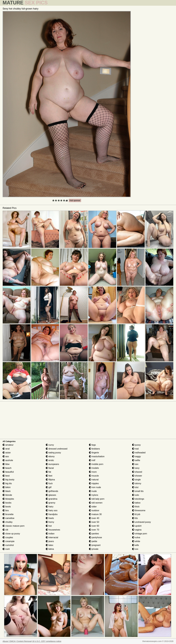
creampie (9, 541)
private (94, 549)
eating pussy (53, 453)
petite (93, 541)
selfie (136, 460)
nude (93, 491)
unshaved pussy (141, 522)
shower (137, 476)
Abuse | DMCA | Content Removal (17, 641)
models (94, 468)
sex (135, 464)
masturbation (97, 456)
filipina (50, 480)
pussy (136, 445)
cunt (6, 549)
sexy (136, 468)
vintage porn (140, 534)
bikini (7, 487)
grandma (52, 499)
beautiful (8, 472)
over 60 (94, 526)
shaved (137, 472)
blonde (7, 495)
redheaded (139, 453)
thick (136, 507)
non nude (95, 487)
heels (50, 518)
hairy (50, 507)
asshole (8, 460)
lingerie (94, 453)
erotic (50, 460)
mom (93, 472)
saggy (136, 456)
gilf (49, 487)
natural (94, 480)
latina (50, 549)
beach (7, 468)
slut (135, 487)
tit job (136, 514)
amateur (8, 445)
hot (49, 526)
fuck (49, 483)
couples (8, 537)
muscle (94, 476)
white (136, 541)
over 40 (94, 518)
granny (51, 503)
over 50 (94, 522)
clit (5, 530)
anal (6, 449)
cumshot (8, 545)
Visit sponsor (75, 200)
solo (136, 495)
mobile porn (96, 464)
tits (135, 518)
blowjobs (8, 499)
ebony (50, 456)
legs (92, 445)
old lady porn (97, 499)
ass (6, 456)
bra (6, 510)
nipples (94, 483)
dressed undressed (57, 449)
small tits (138, 491)
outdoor (94, 510)
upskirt (137, 526)
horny (50, 522)
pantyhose (95, 537)
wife (136, 545)
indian (50, 534)
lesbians (94, 449)
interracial (52, 537)
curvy (50, 445)
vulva (136, 537)
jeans (50, 541)
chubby (8, 522)
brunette (8, 514)
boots (7, 507)
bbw (6, 464)
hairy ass (52, 510)
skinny (137, 483)
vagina (137, 530)
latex (50, 545)
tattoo (136, 503)
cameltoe (8, 518)
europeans (52, 464)
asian (7, 453)
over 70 (94, 530)
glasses (51, 495)
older (93, 507)
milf (92, 460)
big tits (7, 483)
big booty (8, 480)
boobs (7, 503)
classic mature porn (14, 526)
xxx (135, 549)
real (135, 449)
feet (49, 476)
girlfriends (52, 491)
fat (48, 472)
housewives (53, 530)
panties (94, 534)
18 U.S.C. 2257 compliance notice (47, 641)
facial (50, 468)
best (6, 476)
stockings (138, 499)
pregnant (95, 545)
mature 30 (95, 514)
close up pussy (11, 534)
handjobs (52, 514)
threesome (139, 510)
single (136, 480)
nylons (94, 495)
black (7, 491)
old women (96, 503)
